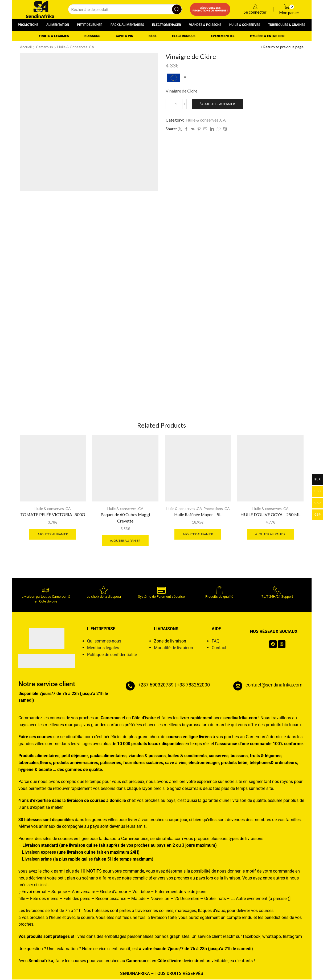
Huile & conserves (245, 25)
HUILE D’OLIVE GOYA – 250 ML (270, 515)
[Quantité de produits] (176, 104)
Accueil (26, 47)
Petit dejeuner (90, 25)
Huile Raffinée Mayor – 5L (198, 515)
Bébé (153, 36)
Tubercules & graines (287, 25)
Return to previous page (283, 47)
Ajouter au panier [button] (53, 534)
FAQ (216, 641)
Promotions (28, 25)
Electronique (184, 36)
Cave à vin (124, 36)
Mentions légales (103, 648)
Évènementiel (223, 36)
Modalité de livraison (173, 648)
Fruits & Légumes (54, 36)
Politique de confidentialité (112, 655)
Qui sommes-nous (104, 641)
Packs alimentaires (127, 25)
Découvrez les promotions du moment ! (210, 9)
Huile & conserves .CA (77, 47)
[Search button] (177, 9)
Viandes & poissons (205, 25)
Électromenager (167, 25)
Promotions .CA (217, 509)
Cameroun (45, 47)
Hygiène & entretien (267, 36)
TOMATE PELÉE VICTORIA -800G (53, 515)
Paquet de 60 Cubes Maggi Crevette (125, 518)
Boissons (92, 36)
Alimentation (58, 25)
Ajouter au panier (220, 104)
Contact (219, 648)
